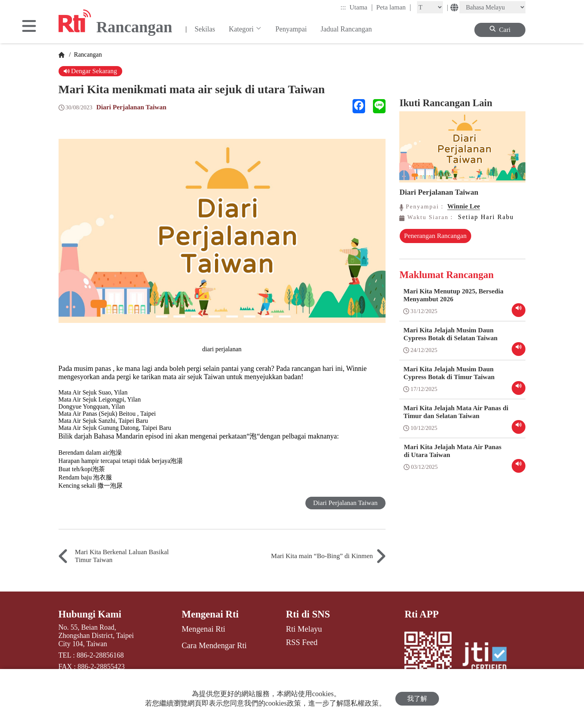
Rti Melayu (304, 629)
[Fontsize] (430, 7)
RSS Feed (301, 642)
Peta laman (394, 7)
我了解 (417, 699)
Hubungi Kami (90, 614)
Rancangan (87, 54)
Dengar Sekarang (91, 71)
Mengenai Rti (210, 614)
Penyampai (291, 29)
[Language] (492, 7)
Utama (361, 7)
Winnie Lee (464, 206)
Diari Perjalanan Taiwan (131, 107)
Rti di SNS (308, 614)
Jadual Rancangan (346, 29)
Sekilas (205, 29)
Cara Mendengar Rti (214, 645)
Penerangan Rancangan (433, 240)
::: (343, 7)
